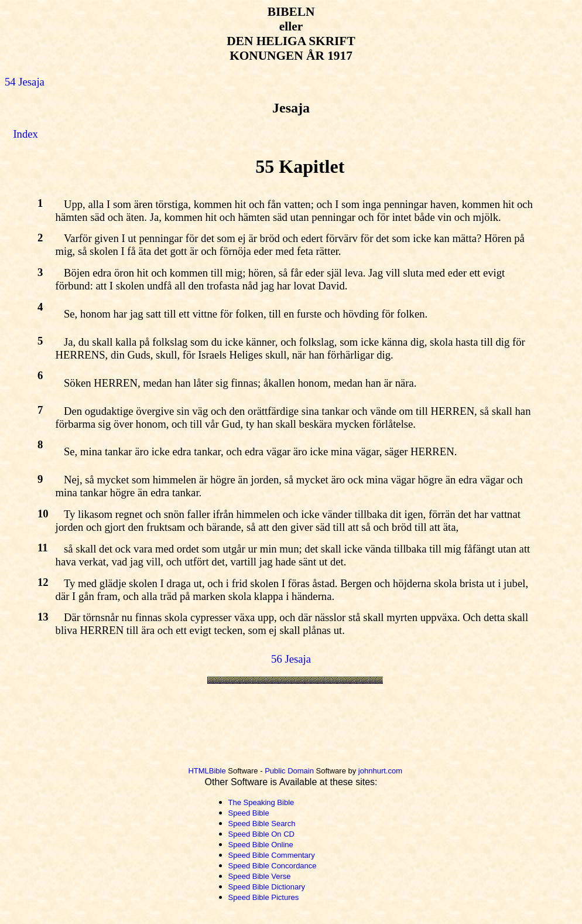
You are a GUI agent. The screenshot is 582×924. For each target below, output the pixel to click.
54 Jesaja (25, 82)
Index (25, 134)
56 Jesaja (291, 659)
